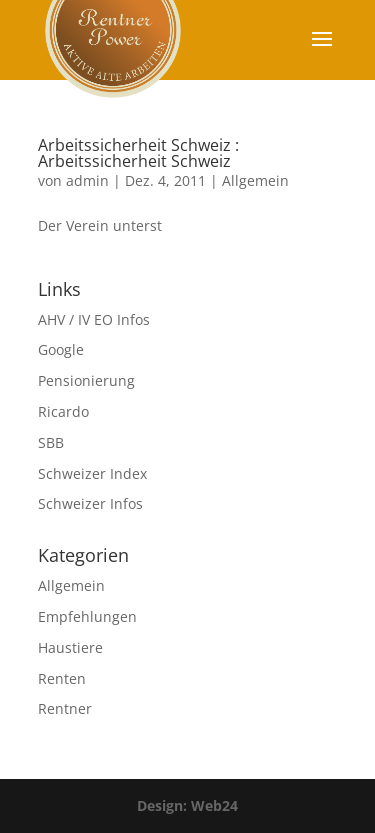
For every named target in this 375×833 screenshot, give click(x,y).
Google (61, 349)
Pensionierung (86, 380)
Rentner (65, 708)
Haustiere (70, 647)
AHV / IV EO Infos (94, 319)
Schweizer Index (92, 473)
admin (87, 180)
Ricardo (63, 411)
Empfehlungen (87, 616)
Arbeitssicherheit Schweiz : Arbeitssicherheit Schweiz (138, 153)
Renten (62, 678)
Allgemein (255, 180)
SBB (51, 442)
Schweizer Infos (90, 503)
